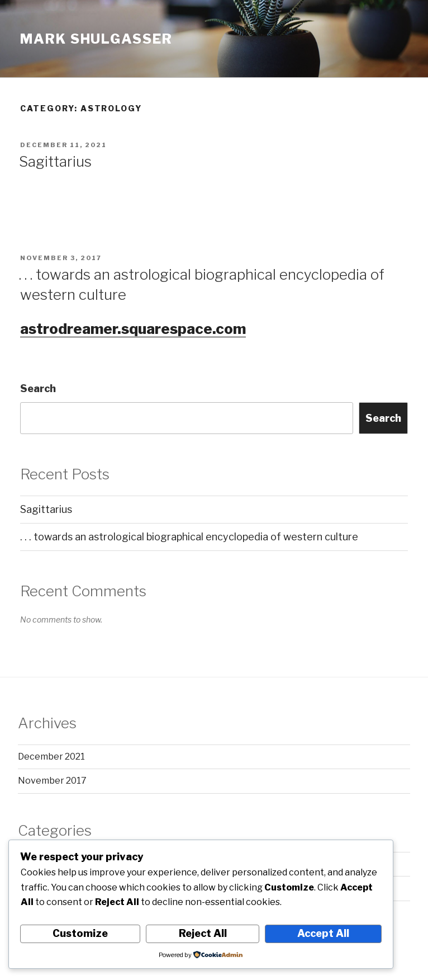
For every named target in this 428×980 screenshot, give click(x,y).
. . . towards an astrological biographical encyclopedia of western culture (189, 537)
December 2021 (51, 757)
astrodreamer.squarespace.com (133, 329)
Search (38, 388)
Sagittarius (55, 161)
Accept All (323, 933)
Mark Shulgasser (96, 39)
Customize (80, 933)
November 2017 (52, 781)
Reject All (203, 933)
